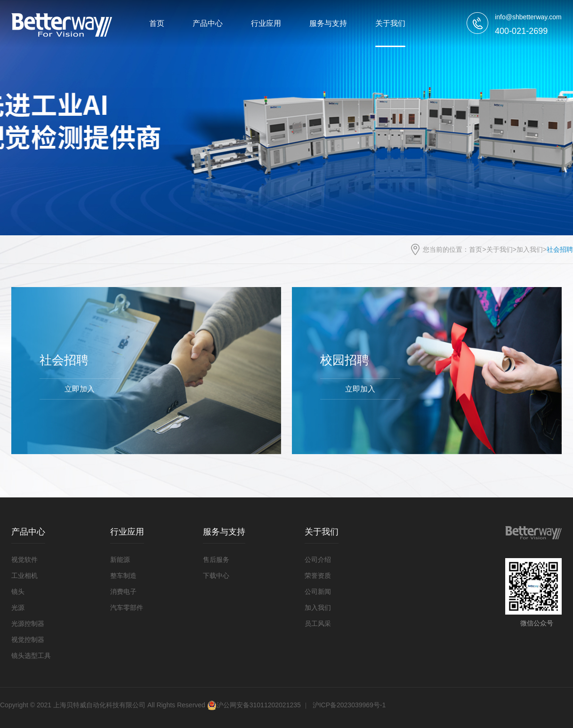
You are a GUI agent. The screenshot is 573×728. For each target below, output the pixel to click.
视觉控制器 (28, 640)
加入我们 (530, 249)
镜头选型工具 (31, 656)
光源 (18, 608)
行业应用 (266, 23)
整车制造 (123, 576)
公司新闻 (318, 592)
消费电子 (123, 592)
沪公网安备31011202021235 (254, 705)
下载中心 (216, 576)
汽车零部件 (127, 608)
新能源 (120, 560)
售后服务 (216, 560)
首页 (157, 23)
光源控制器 (28, 624)
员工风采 (318, 624)
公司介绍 (318, 560)
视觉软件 (24, 560)
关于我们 (390, 23)
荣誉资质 (318, 576)
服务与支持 (328, 23)
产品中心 (208, 23)
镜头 (18, 592)
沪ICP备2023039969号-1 (349, 705)
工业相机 (24, 576)
